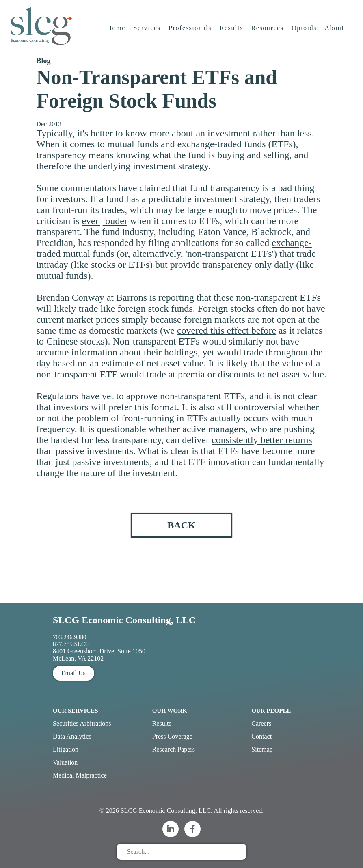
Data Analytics (72, 736)
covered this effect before (227, 330)
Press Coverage (172, 736)
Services (147, 30)
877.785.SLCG (71, 644)
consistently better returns (262, 440)
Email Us (73, 673)
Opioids (305, 30)
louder (115, 221)
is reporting (172, 297)
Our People (271, 711)
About (335, 30)
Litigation (66, 749)
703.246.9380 (70, 637)
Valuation (65, 762)
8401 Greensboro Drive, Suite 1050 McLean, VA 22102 (99, 655)
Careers (261, 723)
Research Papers (174, 749)
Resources (268, 30)
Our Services (76, 711)
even (91, 221)
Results (232, 30)
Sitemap (262, 749)
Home (117, 30)
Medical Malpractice (80, 775)
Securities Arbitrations (82, 723)
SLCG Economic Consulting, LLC (124, 620)
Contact (261, 736)
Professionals (190, 30)
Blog (43, 61)
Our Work (170, 711)
